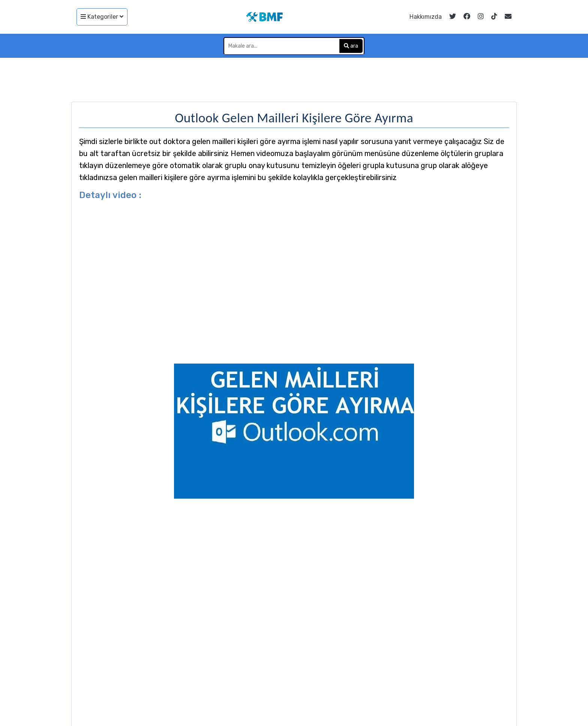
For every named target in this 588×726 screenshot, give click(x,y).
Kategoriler (102, 17)
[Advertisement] (294, 78)
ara (351, 46)
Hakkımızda (426, 17)
